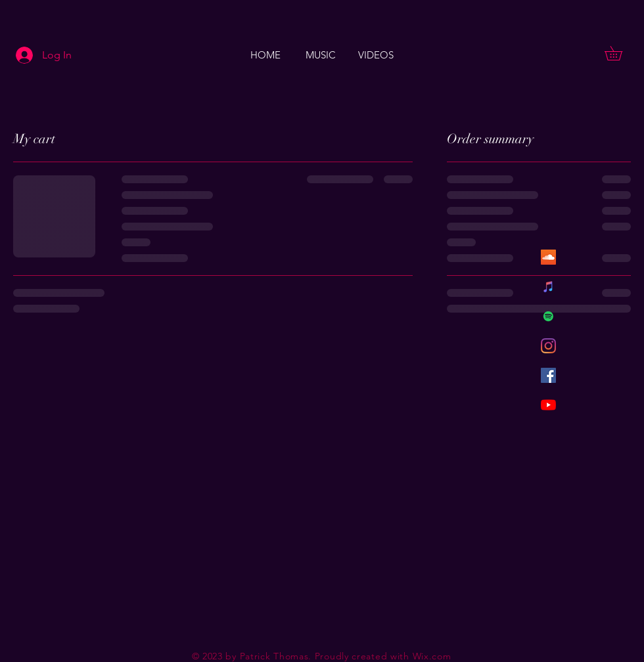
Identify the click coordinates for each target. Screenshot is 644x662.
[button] (620, 53)
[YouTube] (548, 405)
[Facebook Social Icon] (548, 375)
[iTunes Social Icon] (548, 287)
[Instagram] (548, 346)
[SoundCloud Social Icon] (548, 257)
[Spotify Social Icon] (548, 316)
